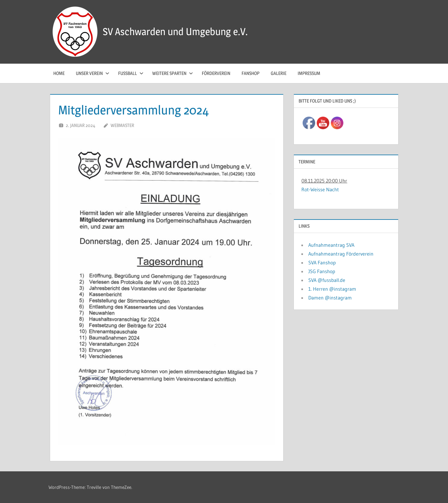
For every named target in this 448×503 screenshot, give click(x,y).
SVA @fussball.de (327, 280)
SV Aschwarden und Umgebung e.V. (175, 32)
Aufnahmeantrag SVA (331, 245)
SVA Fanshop (322, 262)
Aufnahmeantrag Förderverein (341, 254)
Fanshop (250, 73)
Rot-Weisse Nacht (320, 189)
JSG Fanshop (322, 271)
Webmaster (122, 125)
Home (59, 73)
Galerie (279, 73)
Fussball (131, 73)
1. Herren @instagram (332, 289)
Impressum (309, 73)
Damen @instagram (330, 298)
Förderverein (216, 73)
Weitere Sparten (173, 73)
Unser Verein (93, 73)
